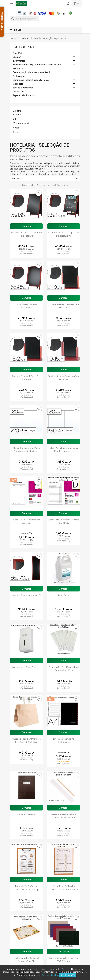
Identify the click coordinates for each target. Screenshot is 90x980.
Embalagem (19, 76)
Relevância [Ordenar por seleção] (45, 179)
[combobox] (24, 19)
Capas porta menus (26, 814)
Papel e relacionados (24, 95)
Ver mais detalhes (51, 975)
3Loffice (17, 115)
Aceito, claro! (68, 975)
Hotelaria (18, 69)
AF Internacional (21, 123)
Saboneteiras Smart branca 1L (26, 667)
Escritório (18, 53)
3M (14, 119)
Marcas (17, 111)
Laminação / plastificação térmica (31, 80)
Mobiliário (18, 84)
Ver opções (64, 952)
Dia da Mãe (18, 92)
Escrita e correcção (23, 88)
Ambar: (16, 132)
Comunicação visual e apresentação (32, 72)
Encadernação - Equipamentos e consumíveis (37, 65)
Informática (19, 61)
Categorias (23, 47)
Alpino (16, 128)
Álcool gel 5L (64, 595)
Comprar (26, 226)
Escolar (17, 57)
